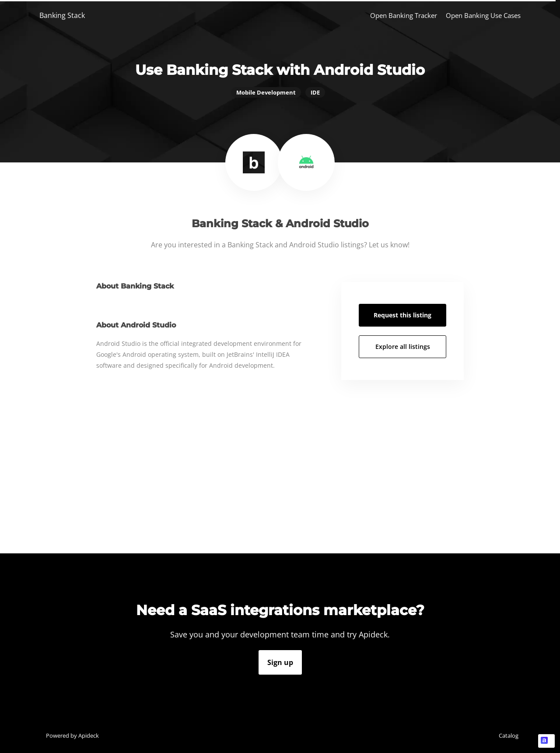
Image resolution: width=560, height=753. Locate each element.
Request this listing (402, 315)
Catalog (509, 735)
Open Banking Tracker (404, 15)
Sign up (280, 662)
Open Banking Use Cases (483, 15)
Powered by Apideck (72, 735)
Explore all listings (403, 347)
